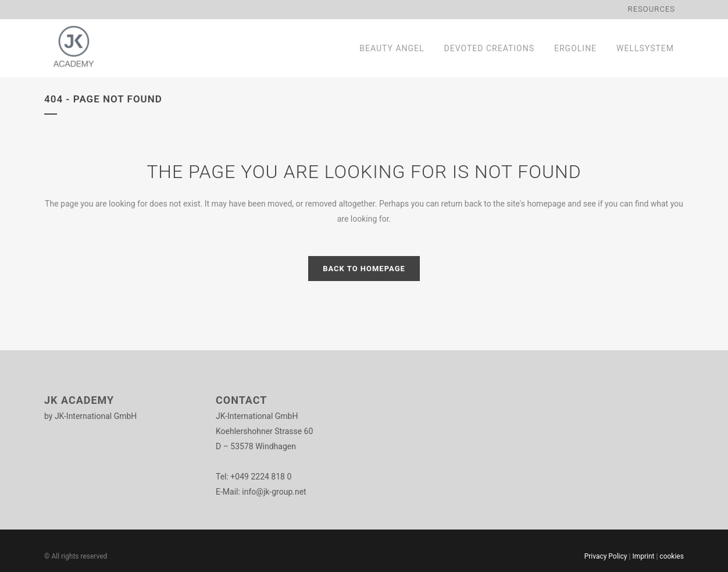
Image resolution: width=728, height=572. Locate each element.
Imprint (643, 556)
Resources (652, 9)
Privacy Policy (606, 556)
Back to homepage (364, 269)
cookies (672, 556)
